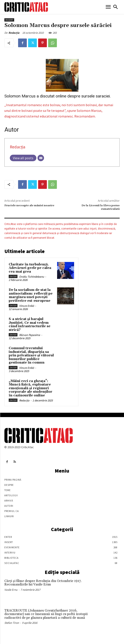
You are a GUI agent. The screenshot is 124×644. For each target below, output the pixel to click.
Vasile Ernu (11, 590)
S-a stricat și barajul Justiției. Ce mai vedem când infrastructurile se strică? (30, 325)
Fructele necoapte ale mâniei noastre (29, 205)
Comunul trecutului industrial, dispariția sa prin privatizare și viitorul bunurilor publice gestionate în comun (31, 355)
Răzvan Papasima (30, 335)
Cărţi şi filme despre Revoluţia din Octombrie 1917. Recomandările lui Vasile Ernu (43, 583)
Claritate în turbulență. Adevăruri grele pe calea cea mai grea (30, 268)
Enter (13, 276)
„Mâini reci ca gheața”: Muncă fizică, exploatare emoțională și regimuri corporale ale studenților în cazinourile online (31, 388)
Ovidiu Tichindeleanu (32, 277)
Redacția (14, 33)
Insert (9, 20)
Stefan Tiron (12, 623)
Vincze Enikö (27, 306)
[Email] (41, 158)
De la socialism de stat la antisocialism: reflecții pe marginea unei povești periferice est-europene (31, 295)
